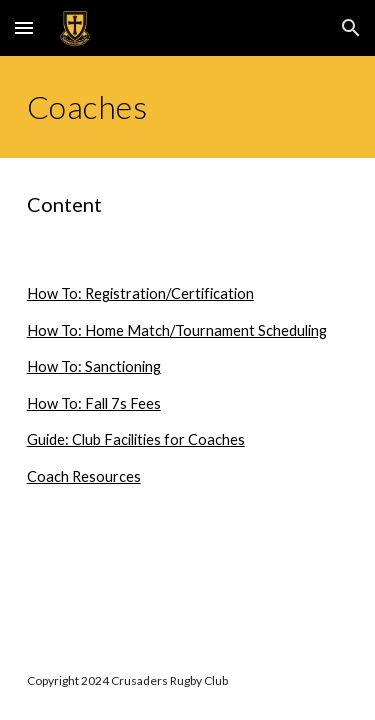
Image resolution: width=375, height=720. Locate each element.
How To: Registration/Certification (140, 293)
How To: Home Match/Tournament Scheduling (177, 330)
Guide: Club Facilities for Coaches (136, 439)
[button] (24, 27)
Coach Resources (84, 476)
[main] (188, 107)
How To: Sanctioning (94, 366)
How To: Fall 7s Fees (94, 403)
